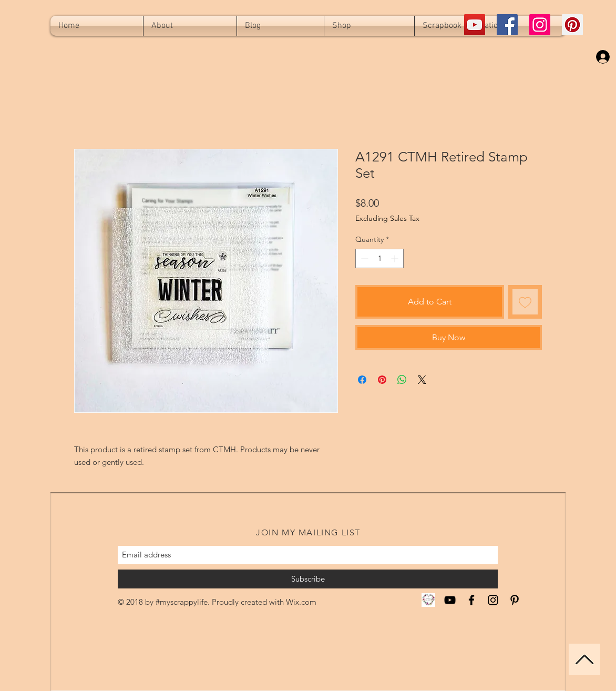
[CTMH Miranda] (428, 600)
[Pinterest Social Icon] (572, 25)
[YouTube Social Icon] (475, 25)
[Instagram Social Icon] (540, 25)
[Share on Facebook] (362, 380)
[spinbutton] (379, 258)
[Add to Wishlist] (525, 302)
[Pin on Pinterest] (382, 380)
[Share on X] (422, 380)
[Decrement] (363, 258)
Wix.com (301, 602)
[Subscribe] (308, 579)
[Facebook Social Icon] (507, 25)
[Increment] (396, 258)
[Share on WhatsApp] (402, 380)
